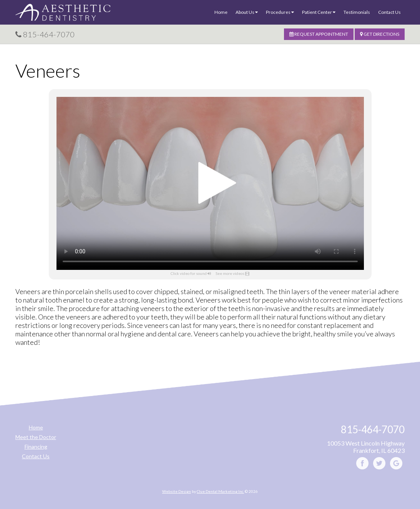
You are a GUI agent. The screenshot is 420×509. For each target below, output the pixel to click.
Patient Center (319, 12)
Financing (36, 447)
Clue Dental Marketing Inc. (220, 491)
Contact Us (389, 12)
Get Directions (380, 34)
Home (221, 12)
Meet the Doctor (36, 437)
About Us (247, 12)
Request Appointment (319, 34)
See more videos (230, 273)
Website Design (177, 491)
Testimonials (357, 12)
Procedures (280, 12)
